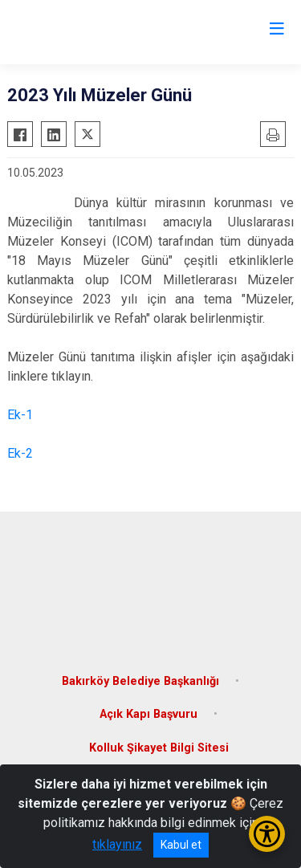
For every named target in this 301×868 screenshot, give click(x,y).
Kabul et (181, 845)
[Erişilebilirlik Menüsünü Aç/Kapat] (267, 834)
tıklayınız (117, 844)
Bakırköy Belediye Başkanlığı (140, 681)
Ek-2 (20, 453)
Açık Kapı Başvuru (148, 714)
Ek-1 (20, 415)
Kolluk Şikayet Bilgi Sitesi (159, 748)
